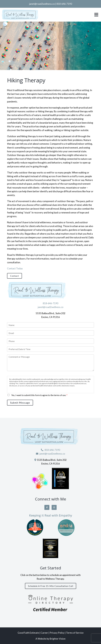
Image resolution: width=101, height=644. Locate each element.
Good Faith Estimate (28, 633)
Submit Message (20, 403)
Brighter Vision (58, 639)
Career (45, 633)
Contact (14, 276)
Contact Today (15, 268)
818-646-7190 (64, 4)
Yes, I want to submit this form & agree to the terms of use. (39, 395)
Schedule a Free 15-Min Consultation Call (51, 586)
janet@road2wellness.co (42, 4)
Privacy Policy (57, 633)
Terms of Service (75, 633)
